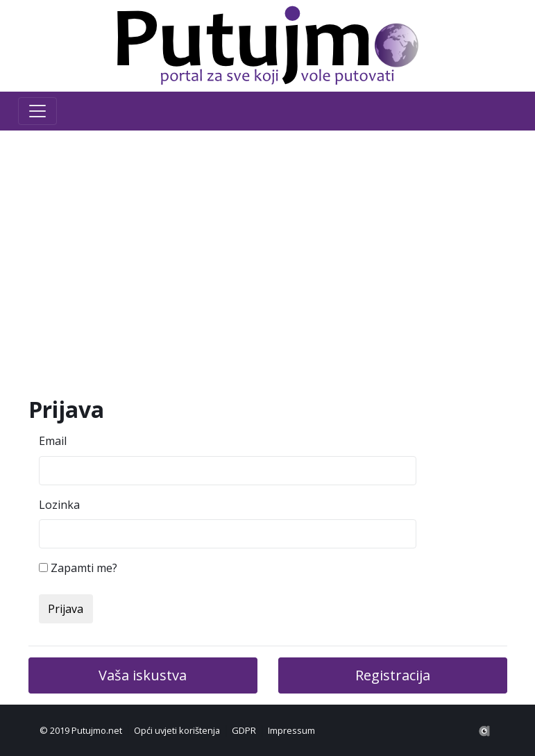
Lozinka (59, 505)
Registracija (393, 675)
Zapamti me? (84, 568)
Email (53, 441)
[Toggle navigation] (37, 111)
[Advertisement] (268, 264)
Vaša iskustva (143, 675)
